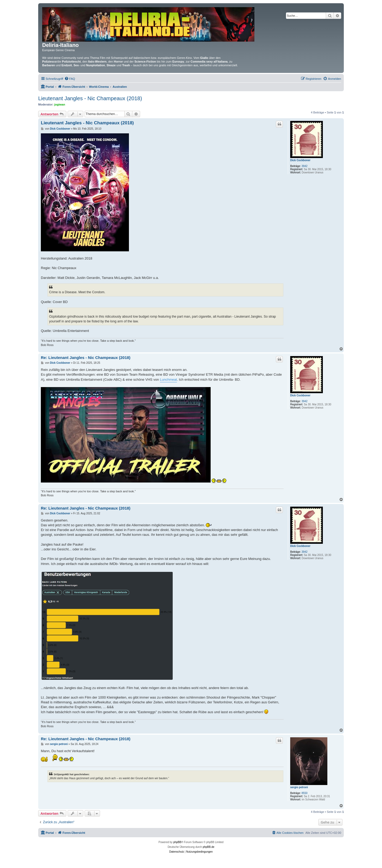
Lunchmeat (168, 380)
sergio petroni (299, 787)
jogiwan (60, 104)
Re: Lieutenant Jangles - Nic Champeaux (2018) (86, 358)
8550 (305, 793)
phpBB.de (209, 847)
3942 (305, 166)
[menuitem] (70, 79)
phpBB (177, 842)
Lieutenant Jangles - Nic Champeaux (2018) (90, 98)
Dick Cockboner (300, 160)
